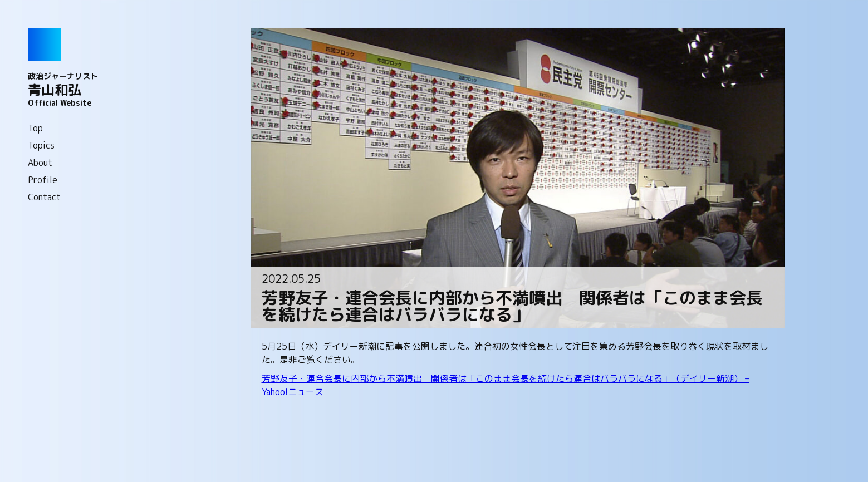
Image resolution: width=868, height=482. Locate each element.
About (40, 163)
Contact (44, 197)
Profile (43, 180)
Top (35, 128)
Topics (41, 145)
